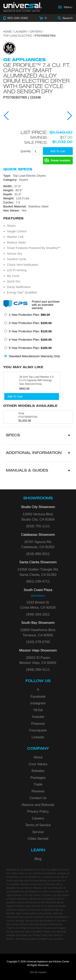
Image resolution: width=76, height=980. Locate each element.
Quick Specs (18, 169)
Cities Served (38, 839)
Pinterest (38, 724)
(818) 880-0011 (38, 554)
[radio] (27, 316)
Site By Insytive (38, 972)
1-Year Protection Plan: (29, 315)
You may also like (23, 367)
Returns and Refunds (38, 805)
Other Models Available (30, 406)
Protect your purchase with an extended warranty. (46, 305)
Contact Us (38, 798)
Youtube (38, 717)
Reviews (38, 791)
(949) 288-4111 (38, 670)
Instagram (38, 703)
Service (38, 832)
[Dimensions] (38, 192)
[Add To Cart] (58, 151)
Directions (38, 596)
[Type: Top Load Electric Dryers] (38, 176)
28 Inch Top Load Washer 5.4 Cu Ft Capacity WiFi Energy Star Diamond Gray (36, 380)
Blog (38, 859)
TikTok (38, 710)
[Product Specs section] (38, 436)
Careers (38, 818)
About (38, 757)
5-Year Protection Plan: (30, 348)
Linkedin (38, 737)
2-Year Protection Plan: (30, 323)
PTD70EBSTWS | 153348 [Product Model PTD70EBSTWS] (22, 98)
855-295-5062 (48, 902)
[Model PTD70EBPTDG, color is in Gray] (38, 417)
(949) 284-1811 (38, 614)
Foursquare (38, 730)
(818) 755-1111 (38, 526)
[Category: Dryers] (38, 180)
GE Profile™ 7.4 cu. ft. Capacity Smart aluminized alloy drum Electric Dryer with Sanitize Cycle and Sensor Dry (37, 78)
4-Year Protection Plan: (30, 340)
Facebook (38, 697)
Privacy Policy (38, 812)
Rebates (38, 771)
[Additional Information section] (38, 453)
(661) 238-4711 (38, 581)
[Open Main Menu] (65, 7)
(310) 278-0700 (38, 642)
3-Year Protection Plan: (30, 331)
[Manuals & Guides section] (38, 471)
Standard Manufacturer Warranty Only (34, 356)
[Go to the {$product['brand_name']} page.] (9, 48)
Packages (38, 778)
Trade (38, 784)
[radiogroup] (38, 337)
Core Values (38, 764)
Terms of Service (38, 825)
